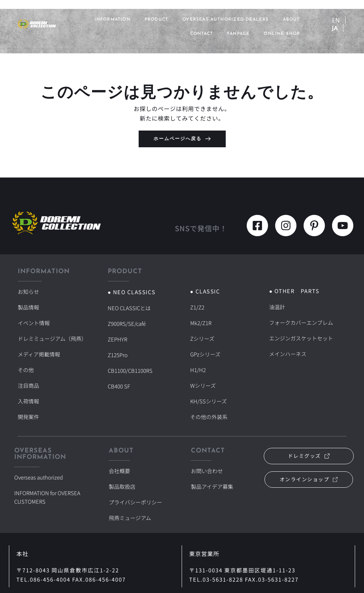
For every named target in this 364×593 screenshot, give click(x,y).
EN (336, 20)
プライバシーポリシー (135, 465)
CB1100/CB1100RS (131, 355)
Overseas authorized (41, 447)
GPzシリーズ (205, 342)
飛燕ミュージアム (130, 477)
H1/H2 (198, 354)
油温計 (277, 305)
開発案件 (28, 387)
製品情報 (28, 302)
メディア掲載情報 (39, 338)
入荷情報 (28, 375)
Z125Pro (118, 343)
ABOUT (291, 20)
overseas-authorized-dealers (225, 20)
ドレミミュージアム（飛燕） (52, 326)
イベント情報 (34, 314)
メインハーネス (288, 341)
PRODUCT (156, 20)
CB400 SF (119, 367)
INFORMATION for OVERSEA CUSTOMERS (50, 462)
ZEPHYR (118, 330)
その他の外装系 (209, 390)
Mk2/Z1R (201, 318)
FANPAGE (238, 34)
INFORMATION (113, 20)
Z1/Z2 (197, 306)
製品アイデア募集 (212, 453)
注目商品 (28, 362)
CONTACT (202, 34)
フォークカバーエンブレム (301, 317)
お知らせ (28, 290)
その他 (26, 350)
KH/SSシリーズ (209, 378)
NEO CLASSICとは (130, 306)
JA (335, 28)
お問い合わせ (207, 441)
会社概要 (119, 441)
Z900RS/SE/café (128, 318)
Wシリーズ (203, 366)
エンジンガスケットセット (301, 329)
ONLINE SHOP (282, 34)
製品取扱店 (122, 453)
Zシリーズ (202, 330)
